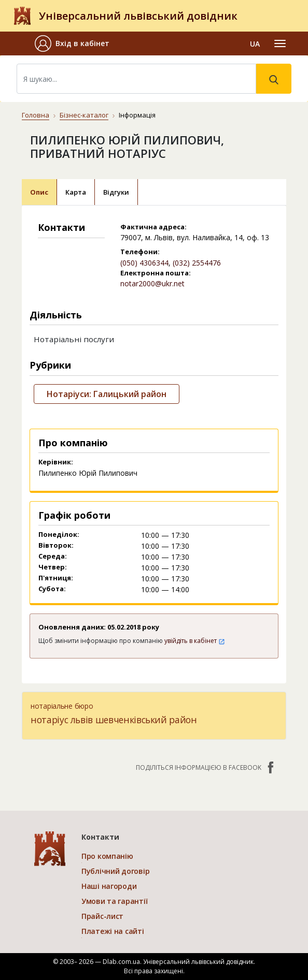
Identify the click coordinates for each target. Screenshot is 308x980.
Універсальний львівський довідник (138, 16)
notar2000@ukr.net (152, 283)
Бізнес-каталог (84, 115)
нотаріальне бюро (62, 706)
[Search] (136, 79)
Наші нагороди (109, 886)
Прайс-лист (102, 916)
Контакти (100, 837)
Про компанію (107, 856)
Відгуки (116, 192)
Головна (36, 115)
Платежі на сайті (113, 931)
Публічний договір (115, 871)
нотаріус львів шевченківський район (114, 720)
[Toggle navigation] (280, 43)
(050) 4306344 (144, 263)
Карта (76, 192)
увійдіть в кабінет (195, 641)
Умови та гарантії (114, 901)
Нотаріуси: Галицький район (107, 394)
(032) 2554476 (197, 263)
